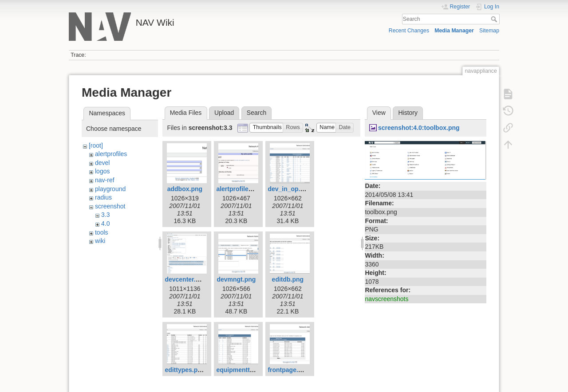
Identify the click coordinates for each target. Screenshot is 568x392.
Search (495, 19)
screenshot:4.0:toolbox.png (419, 128)
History (408, 113)
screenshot (110, 206)
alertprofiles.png (241, 189)
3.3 (105, 215)
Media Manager (454, 31)
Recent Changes (409, 31)
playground (110, 189)
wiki (100, 241)
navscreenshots (387, 299)
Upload (224, 113)
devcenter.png (186, 279)
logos (102, 171)
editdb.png (288, 279)
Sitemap (489, 31)
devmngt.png (236, 279)
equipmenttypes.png (247, 370)
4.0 (105, 223)
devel (102, 163)
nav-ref (105, 180)
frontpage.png (288, 370)
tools (102, 232)
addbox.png (185, 189)
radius (103, 197)
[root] (96, 145)
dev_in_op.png (290, 189)
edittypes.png (185, 370)
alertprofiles (111, 154)
